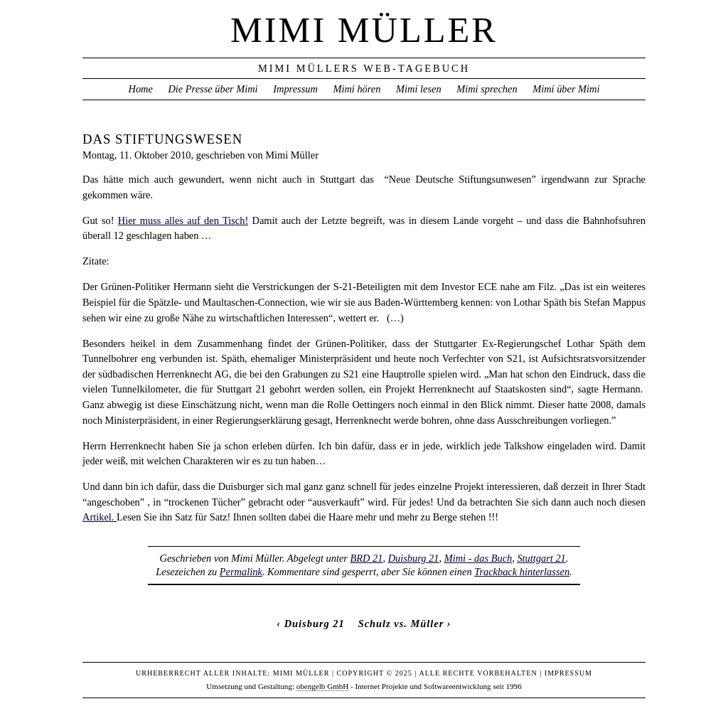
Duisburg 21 (414, 558)
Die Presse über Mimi (213, 89)
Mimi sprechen (487, 89)
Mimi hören (357, 89)
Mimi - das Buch (478, 558)
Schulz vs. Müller (401, 624)
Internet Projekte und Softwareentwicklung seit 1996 (439, 686)
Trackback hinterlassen (522, 572)
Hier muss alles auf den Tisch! (183, 220)
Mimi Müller (364, 30)
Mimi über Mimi (566, 89)
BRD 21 (366, 558)
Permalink (241, 572)
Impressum (295, 89)
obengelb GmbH (323, 686)
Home (140, 89)
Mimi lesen (419, 89)
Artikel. (100, 517)
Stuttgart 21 (541, 558)
